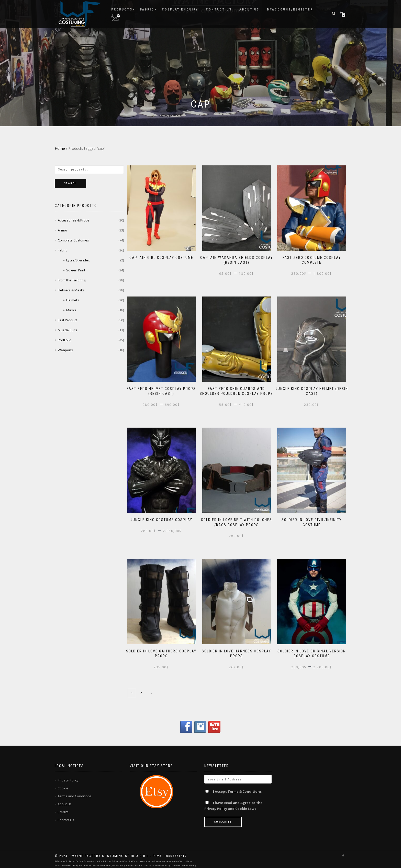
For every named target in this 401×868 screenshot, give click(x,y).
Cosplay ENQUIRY (180, 9)
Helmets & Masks (71, 290)
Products (122, 9)
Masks (71, 310)
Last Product (67, 320)
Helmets (73, 300)
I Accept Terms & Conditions (237, 786)
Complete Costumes (73, 240)
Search (70, 183)
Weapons (65, 350)
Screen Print (76, 270)
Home (60, 148)
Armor (63, 230)
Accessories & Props (74, 220)
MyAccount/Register (290, 9)
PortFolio (65, 340)
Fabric (147, 9)
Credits (63, 806)
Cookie (63, 782)
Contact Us (219, 9)
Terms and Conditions (75, 790)
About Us (249, 9)
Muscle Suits (68, 330)
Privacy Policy (68, 774)
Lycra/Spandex (78, 260)
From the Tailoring (72, 280)
